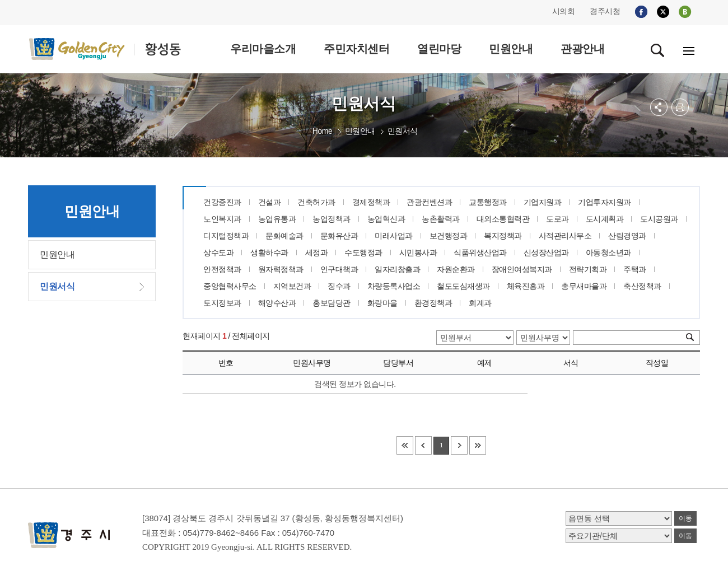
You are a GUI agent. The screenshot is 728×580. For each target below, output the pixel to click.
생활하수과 (269, 252)
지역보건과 (292, 286)
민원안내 (360, 131)
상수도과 (218, 252)
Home (322, 131)
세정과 (317, 252)
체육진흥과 (526, 286)
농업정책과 (332, 219)
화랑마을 (382, 303)
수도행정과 (363, 252)
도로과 (557, 219)
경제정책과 (371, 202)
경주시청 (605, 11)
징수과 (339, 286)
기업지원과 (543, 202)
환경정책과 (433, 303)
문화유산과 (339, 236)
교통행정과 (488, 202)
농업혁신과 (386, 219)
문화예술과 (284, 236)
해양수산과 (277, 303)
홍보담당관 (332, 303)
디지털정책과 (226, 236)
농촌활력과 (441, 219)
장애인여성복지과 (522, 269)
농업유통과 (277, 219)
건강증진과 (222, 202)
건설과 (270, 202)
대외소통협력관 (503, 219)
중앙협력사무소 (230, 286)
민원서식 (403, 131)
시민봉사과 (418, 252)
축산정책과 (642, 286)
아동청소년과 (608, 252)
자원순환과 (456, 269)
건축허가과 (316, 202)
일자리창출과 (397, 269)
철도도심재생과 (463, 286)
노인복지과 (222, 219)
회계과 (480, 303)
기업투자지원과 (605, 202)
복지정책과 (503, 236)
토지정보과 (222, 303)
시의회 (564, 11)
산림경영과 (627, 236)
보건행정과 (449, 236)
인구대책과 (339, 269)
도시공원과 (659, 219)
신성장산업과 (546, 252)
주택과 (635, 269)
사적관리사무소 (565, 236)
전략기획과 (588, 269)
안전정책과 (222, 269)
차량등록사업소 (394, 286)
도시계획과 (605, 219)
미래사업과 (394, 236)
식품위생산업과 (480, 252)
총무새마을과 (584, 286)
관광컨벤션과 (429, 202)
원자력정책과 (281, 269)
